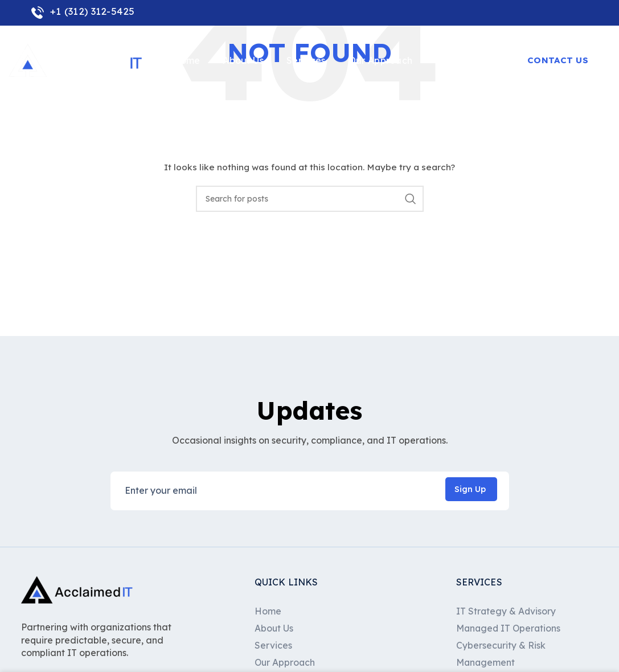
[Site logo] (77, 62)
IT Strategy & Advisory (507, 611)
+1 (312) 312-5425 (83, 11)
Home (268, 611)
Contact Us (558, 62)
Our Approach (286, 663)
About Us (274, 628)
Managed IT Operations (510, 628)
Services (273, 645)
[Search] (310, 199)
